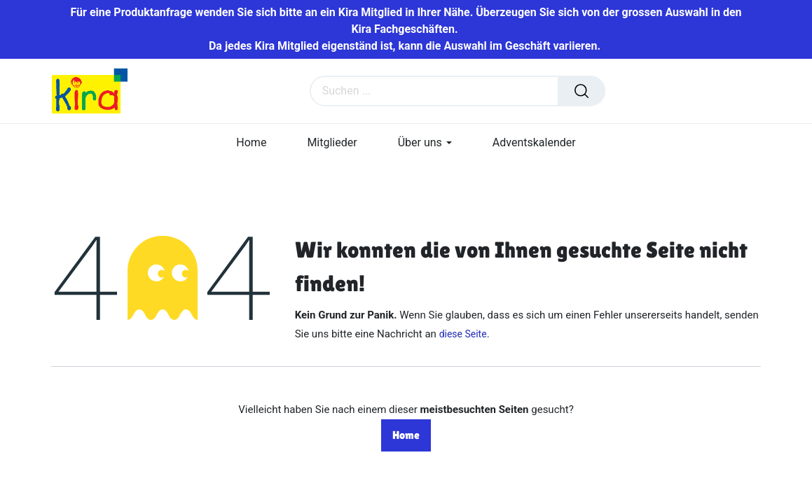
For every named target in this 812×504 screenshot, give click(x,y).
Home (406, 435)
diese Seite (463, 334)
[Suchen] (582, 91)
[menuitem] (251, 142)
